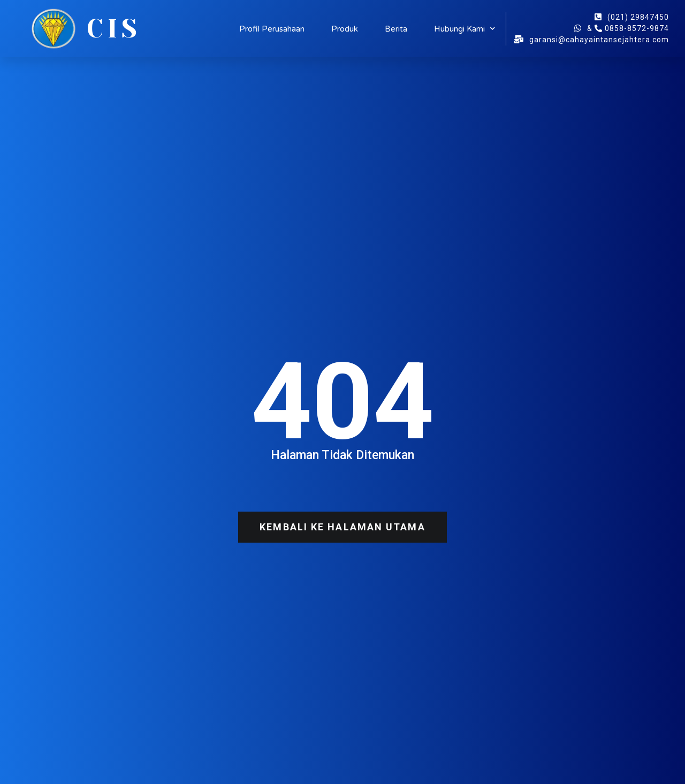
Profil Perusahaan (272, 29)
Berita (396, 29)
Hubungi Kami (465, 29)
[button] (342, 527)
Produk (345, 29)
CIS (114, 29)
